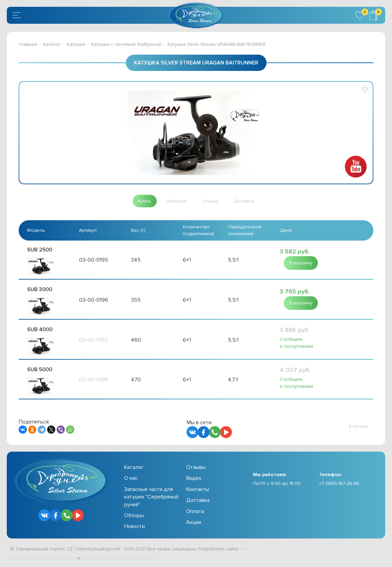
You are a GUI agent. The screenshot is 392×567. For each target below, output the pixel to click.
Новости (134, 526)
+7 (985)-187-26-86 (339, 483)
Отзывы (196, 467)
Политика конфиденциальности (46, 558)
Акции (194, 522)
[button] (365, 90)
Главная (28, 44)
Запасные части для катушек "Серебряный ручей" (151, 497)
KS (245, 549)
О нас (131, 478)
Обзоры (134, 515)
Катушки (76, 44)
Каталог (52, 44)
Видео (194, 478)
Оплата (195, 511)
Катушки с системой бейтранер (126, 44)
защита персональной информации (128, 558)
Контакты (198, 489)
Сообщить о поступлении (296, 343)
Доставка (198, 500)
